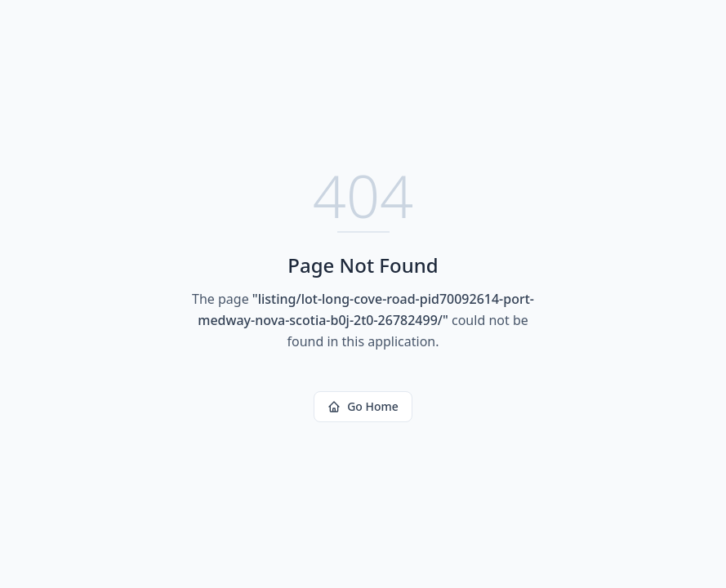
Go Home (363, 406)
